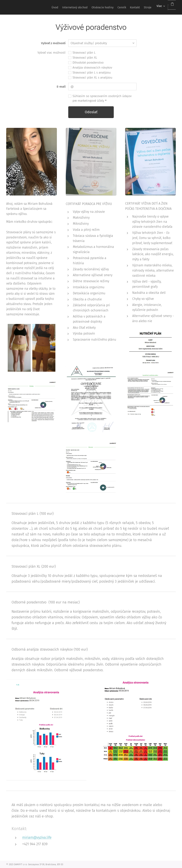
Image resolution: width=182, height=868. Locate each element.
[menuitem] (32, 7)
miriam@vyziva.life (37, 837)
